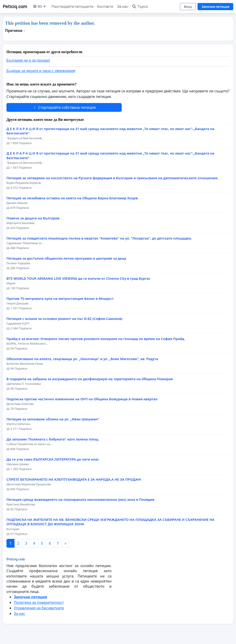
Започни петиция (215, 7)
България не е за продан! (28, 60)
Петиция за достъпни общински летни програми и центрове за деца (66, 258)
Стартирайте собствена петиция (64, 107)
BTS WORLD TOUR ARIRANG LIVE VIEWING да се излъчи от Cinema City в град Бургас (78, 278)
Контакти (105, 6)
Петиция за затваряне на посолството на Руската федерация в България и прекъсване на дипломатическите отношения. (112, 178)
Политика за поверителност (39, 602)
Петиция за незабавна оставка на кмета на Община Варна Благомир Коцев (72, 198)
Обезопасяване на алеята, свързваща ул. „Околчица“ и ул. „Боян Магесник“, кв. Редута (82, 359)
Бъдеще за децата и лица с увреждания (41, 71)
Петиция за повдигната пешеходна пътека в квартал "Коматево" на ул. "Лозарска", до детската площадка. (99, 238)
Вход (188, 7)
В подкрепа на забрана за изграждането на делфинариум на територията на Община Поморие (90, 379)
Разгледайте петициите (73, 6)
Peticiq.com (15, 6)
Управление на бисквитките (39, 608)
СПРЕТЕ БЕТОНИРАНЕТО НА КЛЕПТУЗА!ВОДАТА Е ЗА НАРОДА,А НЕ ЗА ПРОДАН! (74, 479)
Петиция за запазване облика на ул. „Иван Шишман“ (53, 419)
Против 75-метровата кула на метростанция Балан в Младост (60, 299)
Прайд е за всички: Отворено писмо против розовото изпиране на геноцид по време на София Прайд (95, 339)
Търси (140, 6)
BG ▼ (40, 6)
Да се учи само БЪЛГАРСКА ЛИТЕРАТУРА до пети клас (53, 459)
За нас (122, 6)
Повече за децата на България (33, 218)
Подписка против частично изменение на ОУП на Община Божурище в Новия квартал (82, 399)
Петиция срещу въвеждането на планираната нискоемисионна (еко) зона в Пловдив (80, 500)
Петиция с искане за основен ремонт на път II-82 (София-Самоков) (64, 319)
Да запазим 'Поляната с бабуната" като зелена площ (52, 439)
